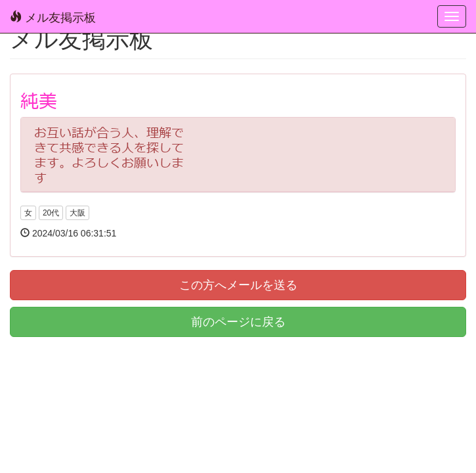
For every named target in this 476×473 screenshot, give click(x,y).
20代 (51, 213)
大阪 (77, 213)
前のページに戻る (238, 322)
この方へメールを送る (238, 285)
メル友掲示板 (53, 17)
